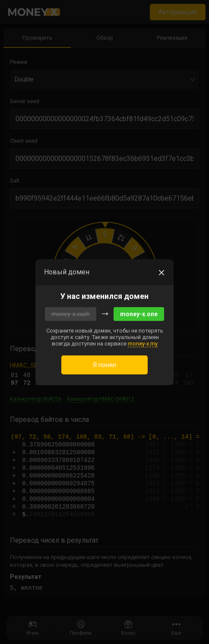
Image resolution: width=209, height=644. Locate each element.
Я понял (104, 365)
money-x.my (143, 344)
